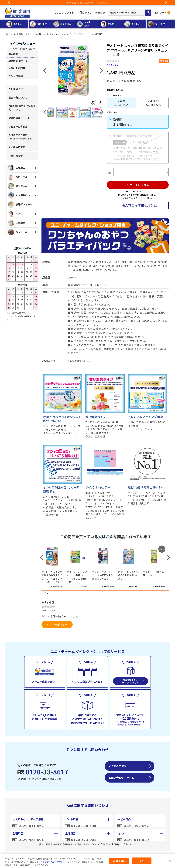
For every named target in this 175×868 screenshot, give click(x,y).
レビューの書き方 (18, 127)
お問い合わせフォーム (121, 778)
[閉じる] (170, 861)
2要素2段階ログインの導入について (22, 108)
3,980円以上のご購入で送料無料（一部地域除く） (88, 3)
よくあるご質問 (17, 147)
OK (141, 861)
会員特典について (18, 97)
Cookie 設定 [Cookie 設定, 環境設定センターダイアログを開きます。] (119, 861)
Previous (9, 3)
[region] (87, 861)
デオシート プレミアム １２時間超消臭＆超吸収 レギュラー (103, 575)
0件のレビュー (114, 65)
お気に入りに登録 (94, 102)
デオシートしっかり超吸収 (90, 34)
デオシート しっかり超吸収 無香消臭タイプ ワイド (128, 575)
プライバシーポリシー (55, 862)
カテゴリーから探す (34, 34)
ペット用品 (18, 34)
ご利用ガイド (16, 89)
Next (166, 3)
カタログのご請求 (21, 137)
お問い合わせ (16, 156)
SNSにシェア (100, 102)
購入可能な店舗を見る (138, 205)
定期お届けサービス (19, 118)
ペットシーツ (70, 34)
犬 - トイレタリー (54, 34)
